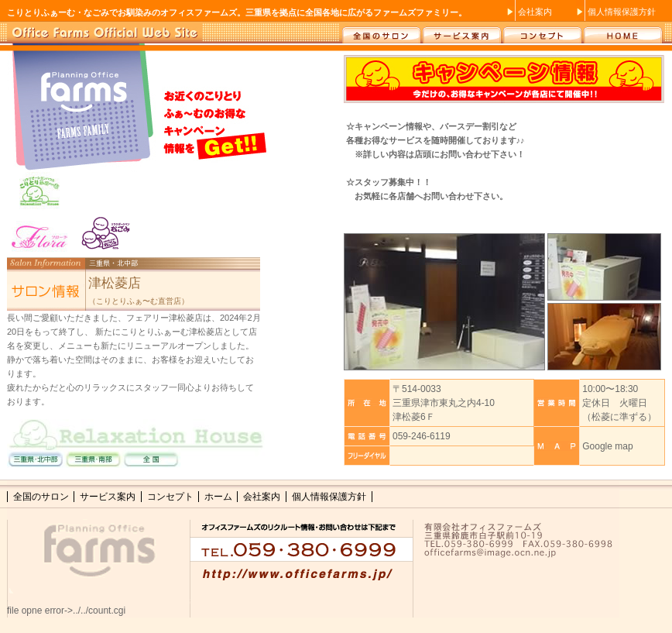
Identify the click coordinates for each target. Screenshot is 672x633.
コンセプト (542, 32)
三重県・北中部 (34, 461)
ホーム (624, 32)
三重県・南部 (96, 461)
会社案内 (535, 12)
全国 (158, 461)
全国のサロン (380, 32)
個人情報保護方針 (622, 12)
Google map (607, 446)
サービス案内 (461, 32)
